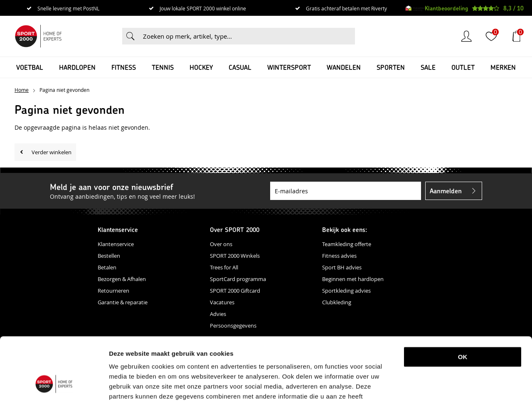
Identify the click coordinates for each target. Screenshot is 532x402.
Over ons (221, 244)
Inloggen (466, 36)
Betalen (107, 267)
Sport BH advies (342, 267)
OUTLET (463, 67)
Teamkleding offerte (347, 244)
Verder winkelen (52, 152)
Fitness (124, 67)
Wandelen (344, 67)
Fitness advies (339, 256)
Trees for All (224, 267)
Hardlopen (77, 67)
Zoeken (131, 36)
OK (463, 302)
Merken (503, 67)
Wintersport (289, 67)
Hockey (201, 67)
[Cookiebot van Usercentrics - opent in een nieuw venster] (54, 386)
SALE (428, 67)
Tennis (163, 67)
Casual (240, 67)
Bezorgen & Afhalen (122, 279)
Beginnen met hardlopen (353, 279)
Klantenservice (116, 244)
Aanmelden (446, 191)
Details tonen (438, 386)
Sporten (391, 67)
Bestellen (109, 256)
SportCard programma (238, 279)
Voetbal (30, 67)
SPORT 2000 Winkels (235, 256)
